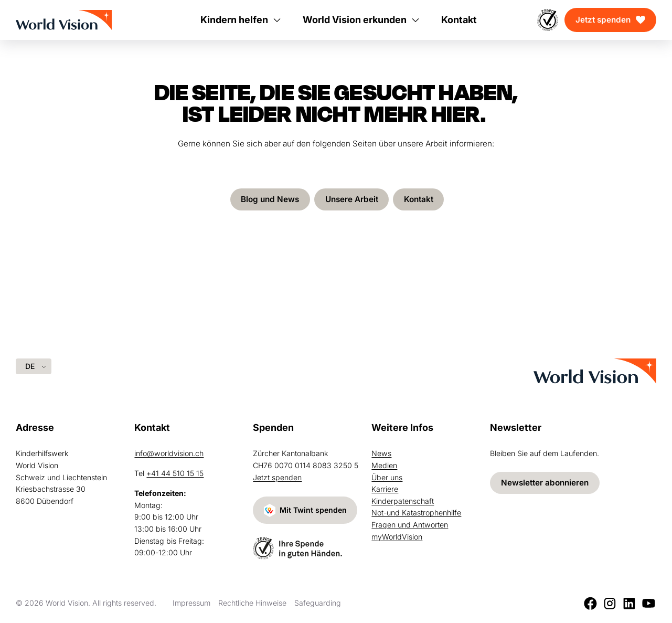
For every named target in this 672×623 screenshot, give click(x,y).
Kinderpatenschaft (403, 501)
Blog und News (270, 199)
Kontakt (419, 199)
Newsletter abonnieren (545, 483)
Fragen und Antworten (410, 525)
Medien (384, 465)
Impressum (191, 603)
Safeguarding (318, 603)
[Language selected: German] (34, 366)
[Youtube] (649, 603)
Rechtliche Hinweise (252, 603)
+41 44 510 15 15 (175, 473)
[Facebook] (590, 603)
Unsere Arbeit (352, 199)
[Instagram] (610, 603)
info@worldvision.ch (169, 453)
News (381, 453)
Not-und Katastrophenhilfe (416, 513)
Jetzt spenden (603, 20)
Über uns (387, 477)
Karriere (385, 489)
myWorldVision (397, 537)
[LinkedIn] (629, 603)
